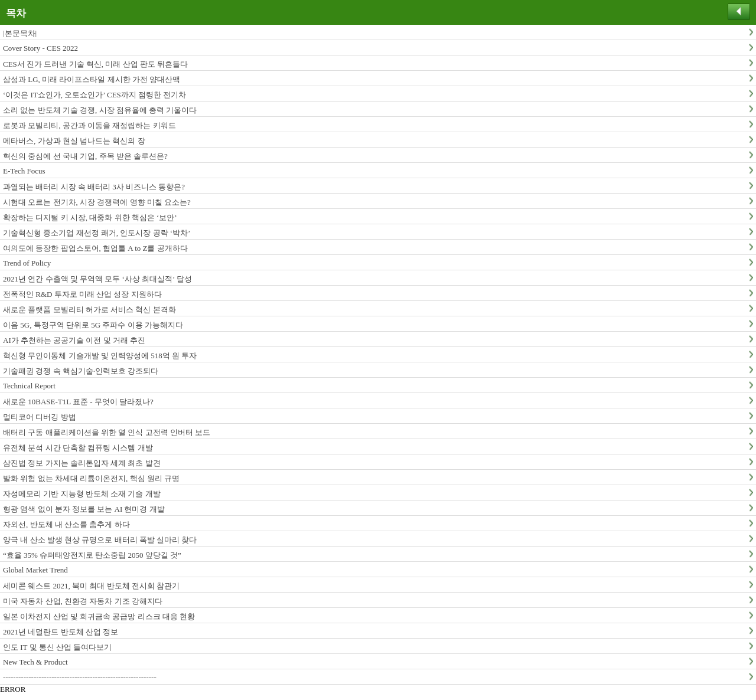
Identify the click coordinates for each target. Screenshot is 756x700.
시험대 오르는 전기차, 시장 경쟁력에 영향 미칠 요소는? (97, 202)
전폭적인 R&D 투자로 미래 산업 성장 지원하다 (82, 294)
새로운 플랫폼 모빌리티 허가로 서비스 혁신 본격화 (89, 310)
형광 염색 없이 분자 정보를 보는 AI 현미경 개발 (84, 509)
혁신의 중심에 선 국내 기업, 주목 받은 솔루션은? (85, 156)
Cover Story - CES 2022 (40, 48)
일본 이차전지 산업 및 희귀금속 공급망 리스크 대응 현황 (99, 616)
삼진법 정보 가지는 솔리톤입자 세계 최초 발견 (82, 463)
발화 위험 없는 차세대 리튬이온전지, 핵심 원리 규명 (91, 478)
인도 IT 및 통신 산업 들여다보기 (57, 647)
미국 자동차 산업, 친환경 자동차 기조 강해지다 (83, 601)
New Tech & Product (35, 662)
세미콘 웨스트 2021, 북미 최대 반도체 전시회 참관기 (91, 586)
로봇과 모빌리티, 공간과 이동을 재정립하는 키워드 (89, 125)
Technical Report (29, 386)
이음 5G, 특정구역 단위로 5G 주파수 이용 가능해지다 (93, 325)
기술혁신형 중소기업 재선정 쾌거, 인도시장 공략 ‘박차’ (97, 233)
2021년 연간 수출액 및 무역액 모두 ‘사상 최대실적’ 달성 (97, 279)
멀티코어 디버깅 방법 (40, 417)
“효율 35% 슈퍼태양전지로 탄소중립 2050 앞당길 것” (92, 555)
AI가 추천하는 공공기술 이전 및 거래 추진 (74, 340)
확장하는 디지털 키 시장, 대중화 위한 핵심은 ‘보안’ (90, 217)
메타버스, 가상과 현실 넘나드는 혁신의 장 (74, 141)
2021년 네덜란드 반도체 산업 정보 (61, 632)
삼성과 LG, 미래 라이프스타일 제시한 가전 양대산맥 (92, 79)
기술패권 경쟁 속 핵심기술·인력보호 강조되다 (81, 371)
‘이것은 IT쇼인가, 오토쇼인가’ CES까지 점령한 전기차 (94, 95)
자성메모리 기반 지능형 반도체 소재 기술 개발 (82, 494)
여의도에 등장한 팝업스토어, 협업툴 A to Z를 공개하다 (95, 248)
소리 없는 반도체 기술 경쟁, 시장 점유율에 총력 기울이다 (100, 110)
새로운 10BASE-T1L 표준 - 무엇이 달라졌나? (78, 402)
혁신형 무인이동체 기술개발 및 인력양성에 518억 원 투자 (100, 356)
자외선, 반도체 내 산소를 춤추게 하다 (66, 524)
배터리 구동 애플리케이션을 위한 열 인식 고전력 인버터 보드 (107, 432)
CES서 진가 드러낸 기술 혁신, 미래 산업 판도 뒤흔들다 (95, 64)
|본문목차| (20, 33)
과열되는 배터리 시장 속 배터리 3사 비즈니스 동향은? (94, 187)
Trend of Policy (27, 263)
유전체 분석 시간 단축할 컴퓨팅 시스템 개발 (78, 448)
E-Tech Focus (24, 171)
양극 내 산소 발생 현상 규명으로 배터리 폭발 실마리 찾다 (100, 540)
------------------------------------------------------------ (80, 677)
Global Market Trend (35, 570)
